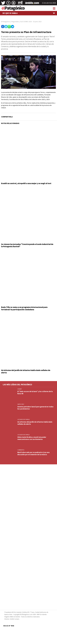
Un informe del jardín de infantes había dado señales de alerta (26, 371)
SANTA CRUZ (21, 404)
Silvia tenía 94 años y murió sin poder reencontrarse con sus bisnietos (32, 438)
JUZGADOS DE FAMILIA (23, 419)
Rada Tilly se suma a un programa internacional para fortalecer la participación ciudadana (24, 308)
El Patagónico (6, 22)
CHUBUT (20, 389)
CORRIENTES (21, 450)
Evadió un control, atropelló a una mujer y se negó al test (26, 183)
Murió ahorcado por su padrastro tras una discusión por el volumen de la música (33, 453)
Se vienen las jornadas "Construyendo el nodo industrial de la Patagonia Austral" (27, 245)
